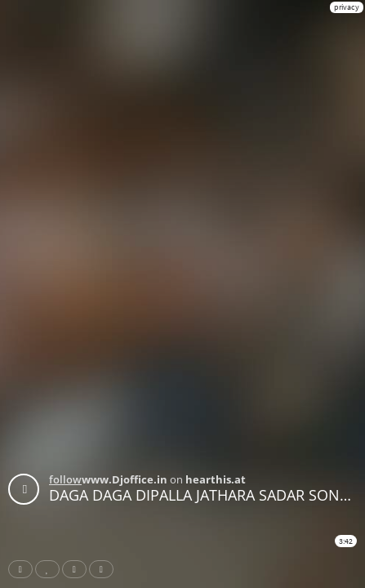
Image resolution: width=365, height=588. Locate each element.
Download (105, 569)
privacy (347, 7)
